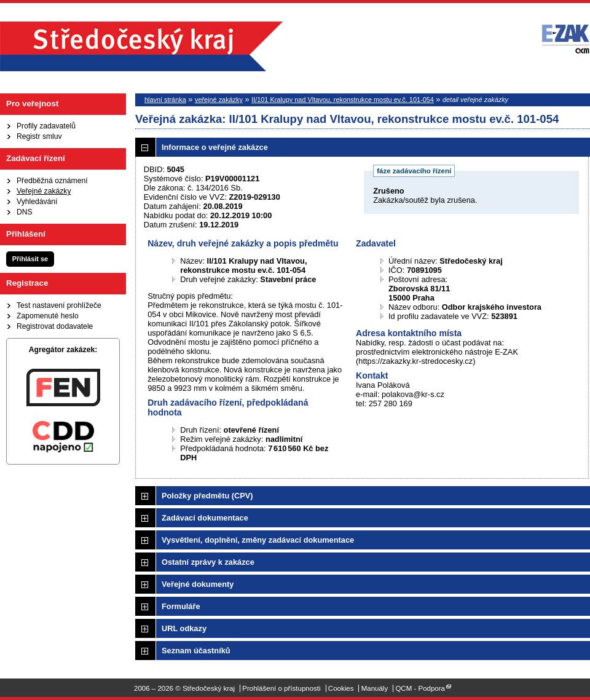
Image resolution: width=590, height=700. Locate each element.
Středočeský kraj (141, 46)
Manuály (375, 688)
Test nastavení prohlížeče (59, 305)
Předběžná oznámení (52, 181)
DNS (25, 212)
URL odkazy (184, 628)
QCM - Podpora (420, 688)
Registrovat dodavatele (55, 326)
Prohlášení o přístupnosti (281, 688)
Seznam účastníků (196, 651)
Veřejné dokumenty (198, 584)
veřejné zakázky (219, 100)
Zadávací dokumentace (205, 518)
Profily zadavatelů (46, 126)
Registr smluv (39, 136)
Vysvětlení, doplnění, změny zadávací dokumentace (258, 540)
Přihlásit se (30, 259)
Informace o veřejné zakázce (215, 147)
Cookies (341, 688)
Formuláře (181, 606)
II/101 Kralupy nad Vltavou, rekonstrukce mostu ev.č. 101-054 (343, 100)
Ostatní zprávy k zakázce (208, 562)
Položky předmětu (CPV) (207, 496)
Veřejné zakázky (44, 191)
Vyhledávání (37, 202)
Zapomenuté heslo (48, 316)
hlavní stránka (165, 100)
